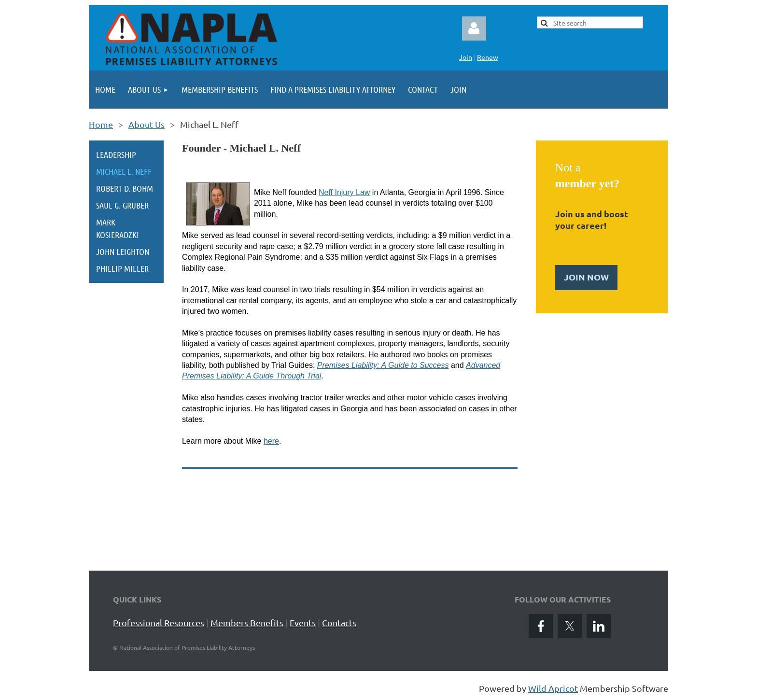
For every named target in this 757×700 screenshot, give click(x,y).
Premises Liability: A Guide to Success (383, 365)
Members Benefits (247, 623)
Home (101, 124)
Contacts (339, 623)
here (271, 441)
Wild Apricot (553, 688)
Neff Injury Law (344, 192)
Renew (488, 57)
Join (466, 57)
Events (303, 623)
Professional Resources (159, 623)
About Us (147, 124)
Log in (474, 28)
